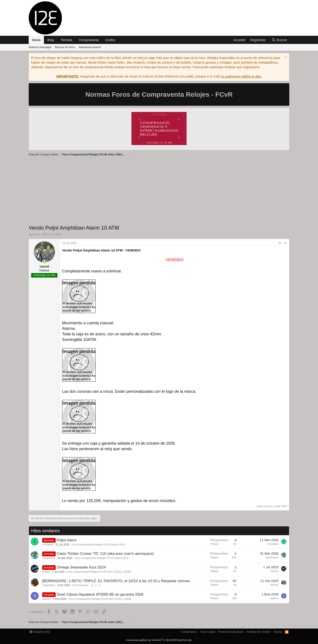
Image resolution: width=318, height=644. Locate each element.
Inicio (36, 40)
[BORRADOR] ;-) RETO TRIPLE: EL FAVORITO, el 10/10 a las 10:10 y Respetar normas (116, 581)
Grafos (110, 40)
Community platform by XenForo (159, 640)
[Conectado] (44, 262)
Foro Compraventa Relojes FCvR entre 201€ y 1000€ (100, 599)
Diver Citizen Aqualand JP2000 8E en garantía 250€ (100, 594)
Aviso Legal (207, 632)
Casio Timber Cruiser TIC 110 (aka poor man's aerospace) (105, 554)
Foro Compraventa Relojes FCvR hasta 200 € (98, 545)
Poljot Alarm (67, 540)
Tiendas (66, 40)
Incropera (48, 545)
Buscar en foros (65, 47)
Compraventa (89, 40)
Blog (51, 40)
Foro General (80, 585)
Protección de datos (231, 632)
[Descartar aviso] (285, 58)
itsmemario (49, 558)
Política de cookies (259, 632)
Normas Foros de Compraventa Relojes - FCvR (159, 94)
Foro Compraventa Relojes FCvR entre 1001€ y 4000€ (99, 572)
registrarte (251, 67)
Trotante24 (49, 585)
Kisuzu (46, 572)
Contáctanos (189, 632)
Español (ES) (40, 632)
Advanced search (90, 47)
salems (46, 599)
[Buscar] (279, 40)
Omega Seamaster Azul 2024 (81, 567)
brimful (274, 585)
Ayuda (278, 632)
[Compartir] (280, 243)
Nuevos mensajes (40, 47)
